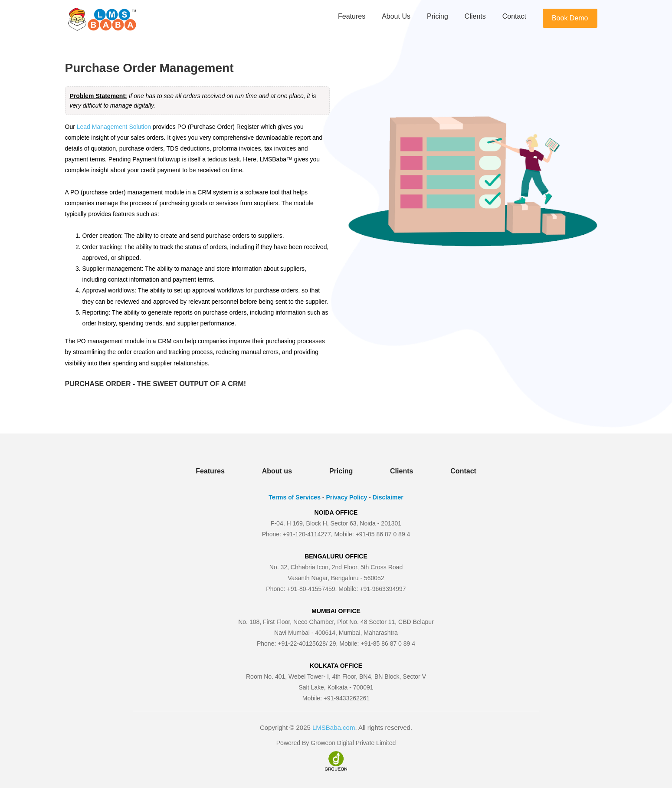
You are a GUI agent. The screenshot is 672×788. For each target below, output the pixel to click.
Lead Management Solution (114, 127)
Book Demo (570, 18)
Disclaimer (388, 497)
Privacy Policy (346, 497)
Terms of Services (295, 497)
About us (396, 16)
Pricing (438, 16)
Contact (514, 16)
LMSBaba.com (334, 727)
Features (352, 16)
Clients (475, 16)
